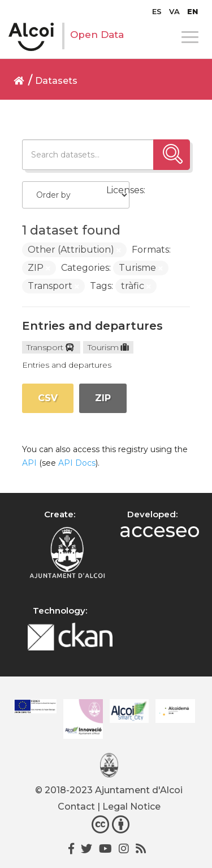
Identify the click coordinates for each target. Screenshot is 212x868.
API (29, 463)
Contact (76, 807)
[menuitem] (157, 11)
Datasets (56, 81)
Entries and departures (92, 326)
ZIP (103, 398)
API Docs (77, 463)
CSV (48, 398)
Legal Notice (131, 807)
